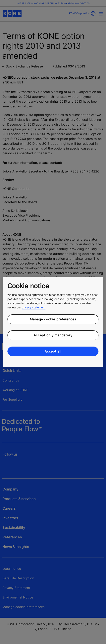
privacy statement (34, 307)
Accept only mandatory (53, 335)
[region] (53, 322)
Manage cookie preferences (53, 319)
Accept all (53, 351)
